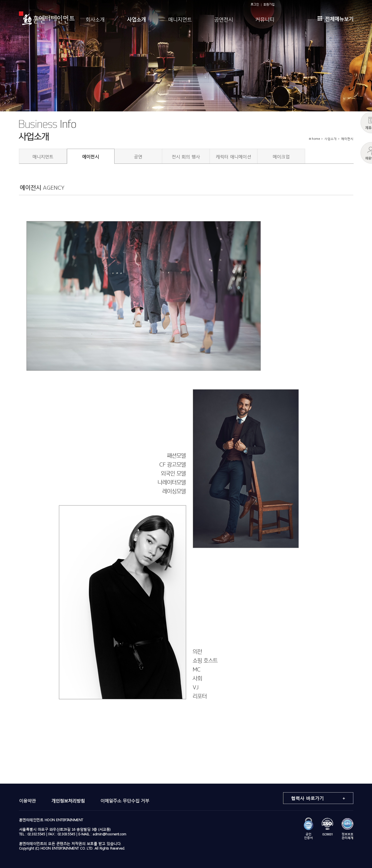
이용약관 (27, 800)
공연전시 (223, 19)
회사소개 (95, 19)
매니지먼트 (180, 19)
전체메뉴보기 (335, 18)
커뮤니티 (265, 19)
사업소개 (136, 19)
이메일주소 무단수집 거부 (125, 800)
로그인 (255, 4)
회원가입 (269, 4)
